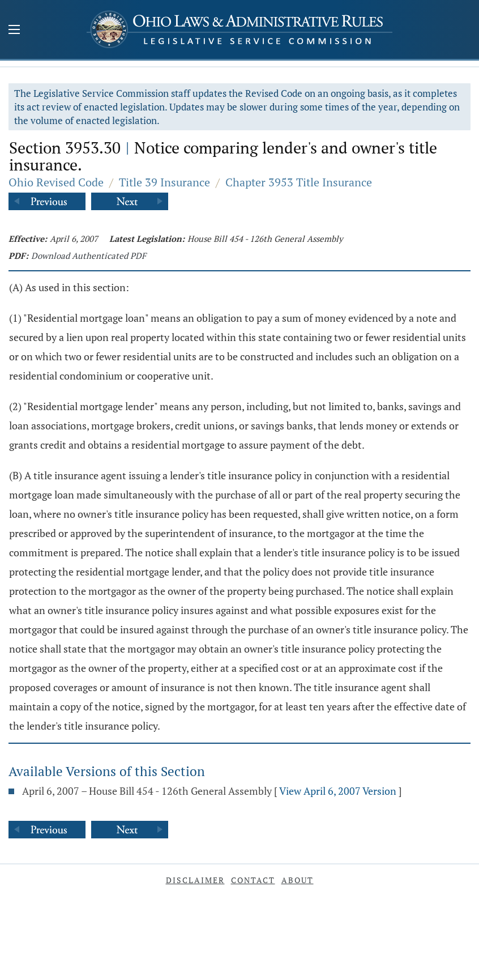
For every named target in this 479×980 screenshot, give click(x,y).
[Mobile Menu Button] (14, 31)
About (298, 880)
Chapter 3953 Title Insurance (299, 182)
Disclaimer (195, 880)
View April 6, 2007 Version (338, 791)
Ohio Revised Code (56, 182)
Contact (253, 880)
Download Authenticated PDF (89, 255)
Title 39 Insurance (164, 182)
